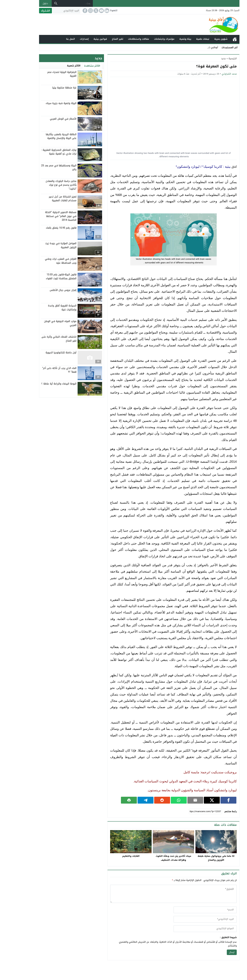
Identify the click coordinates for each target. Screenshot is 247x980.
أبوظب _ (198, 47)
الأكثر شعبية (58, 66)
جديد (208, 58)
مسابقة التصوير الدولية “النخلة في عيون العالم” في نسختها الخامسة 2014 (45, 216)
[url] (189, 929)
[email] (189, 919)
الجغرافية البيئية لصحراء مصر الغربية (46, 74)
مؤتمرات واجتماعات (148, 39)
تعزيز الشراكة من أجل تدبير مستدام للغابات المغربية (47, 199)
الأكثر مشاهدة (76, 66)
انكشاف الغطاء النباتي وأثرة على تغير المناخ (43, 339)
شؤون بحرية (205, 39)
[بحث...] (61, 4)
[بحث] (40, 3)
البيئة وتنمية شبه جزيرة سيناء (45, 103)
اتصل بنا (55, 39)
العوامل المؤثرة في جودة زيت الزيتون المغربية (45, 245)
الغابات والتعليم (115, 856)
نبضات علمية (187, 39)
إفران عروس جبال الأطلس (47, 290)
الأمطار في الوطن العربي (47, 119)
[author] (189, 910)
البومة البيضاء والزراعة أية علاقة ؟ (43, 384)
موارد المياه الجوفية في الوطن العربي (44, 323)
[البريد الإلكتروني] (51, 11)
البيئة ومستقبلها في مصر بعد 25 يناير (43, 167)
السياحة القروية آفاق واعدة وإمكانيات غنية (46, 308)
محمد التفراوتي (213, 74)
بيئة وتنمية (170, 39)
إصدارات (69, 39)
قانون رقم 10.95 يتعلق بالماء (45, 228)
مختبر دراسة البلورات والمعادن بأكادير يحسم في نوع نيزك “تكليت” (45, 185)
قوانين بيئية (84, 39)
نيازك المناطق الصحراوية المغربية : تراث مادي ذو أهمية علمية (43, 152)
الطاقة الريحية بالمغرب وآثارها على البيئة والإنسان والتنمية (45, 136)
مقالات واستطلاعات (123, 39)
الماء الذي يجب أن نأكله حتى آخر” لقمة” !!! (44, 370)
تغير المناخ (102, 39)
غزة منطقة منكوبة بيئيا (49, 88)
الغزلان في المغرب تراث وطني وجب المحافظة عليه (45, 261)
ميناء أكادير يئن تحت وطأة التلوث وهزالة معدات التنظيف (158, 858)
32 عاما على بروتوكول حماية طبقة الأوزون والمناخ (200, 858)
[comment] (158, 894)
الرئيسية (219, 39)
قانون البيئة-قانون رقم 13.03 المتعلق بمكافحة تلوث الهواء (45, 276)
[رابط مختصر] (190, 811)
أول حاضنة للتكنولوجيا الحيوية (45, 353)
